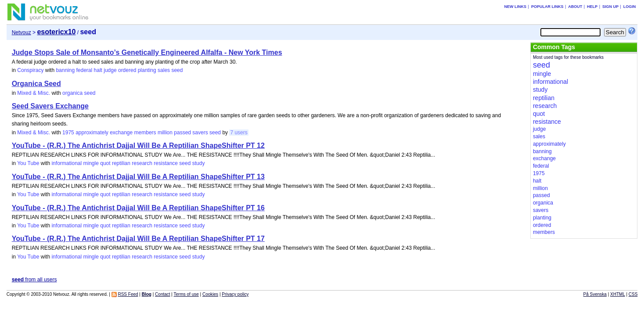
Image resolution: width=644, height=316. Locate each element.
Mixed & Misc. (34, 93)
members (145, 133)
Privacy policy (235, 294)
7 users (239, 133)
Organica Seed (36, 84)
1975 (68, 133)
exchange (121, 133)
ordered (127, 70)
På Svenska (595, 294)
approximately (92, 133)
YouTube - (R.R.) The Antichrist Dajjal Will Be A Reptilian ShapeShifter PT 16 (138, 208)
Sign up (610, 7)
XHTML (618, 294)
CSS (633, 294)
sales (164, 70)
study (199, 163)
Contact (162, 294)
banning (65, 70)
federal (84, 70)
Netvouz (22, 32)
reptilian (121, 163)
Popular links (547, 7)
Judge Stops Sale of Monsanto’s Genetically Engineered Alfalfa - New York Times (147, 52)
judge (110, 70)
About (575, 7)
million (165, 133)
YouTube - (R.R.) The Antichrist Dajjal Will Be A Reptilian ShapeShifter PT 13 (138, 177)
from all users (34, 280)
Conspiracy (30, 70)
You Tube (28, 163)
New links (516, 7)
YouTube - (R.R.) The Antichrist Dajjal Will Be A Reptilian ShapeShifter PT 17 (138, 239)
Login (630, 7)
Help (592, 7)
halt (98, 70)
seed (177, 70)
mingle (91, 163)
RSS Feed (128, 294)
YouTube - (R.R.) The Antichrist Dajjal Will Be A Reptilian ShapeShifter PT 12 (138, 145)
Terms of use (186, 294)
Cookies (210, 294)
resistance (166, 163)
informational (67, 163)
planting (147, 70)
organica (72, 93)
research (142, 163)
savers (200, 133)
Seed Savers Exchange (50, 106)
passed (182, 133)
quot (105, 163)
